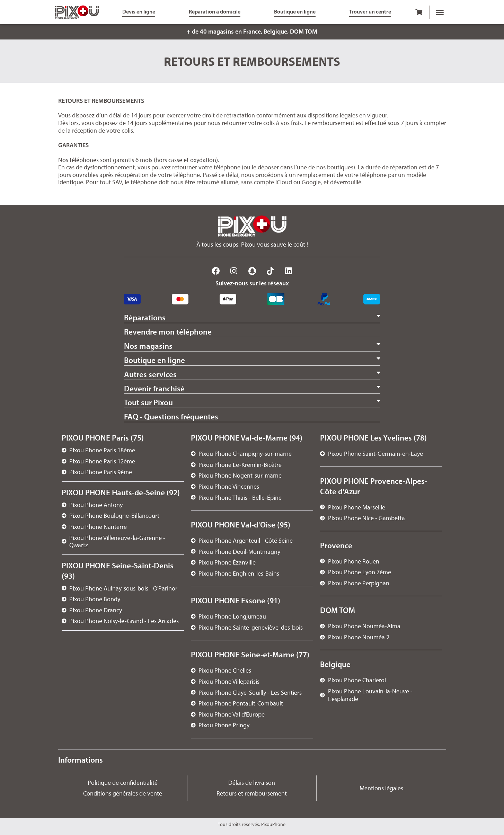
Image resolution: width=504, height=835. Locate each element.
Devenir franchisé (154, 388)
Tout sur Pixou (148, 402)
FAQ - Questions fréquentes (171, 416)
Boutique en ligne (154, 360)
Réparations (145, 317)
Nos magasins (148, 346)
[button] (440, 12)
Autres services (150, 374)
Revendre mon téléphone (168, 332)
